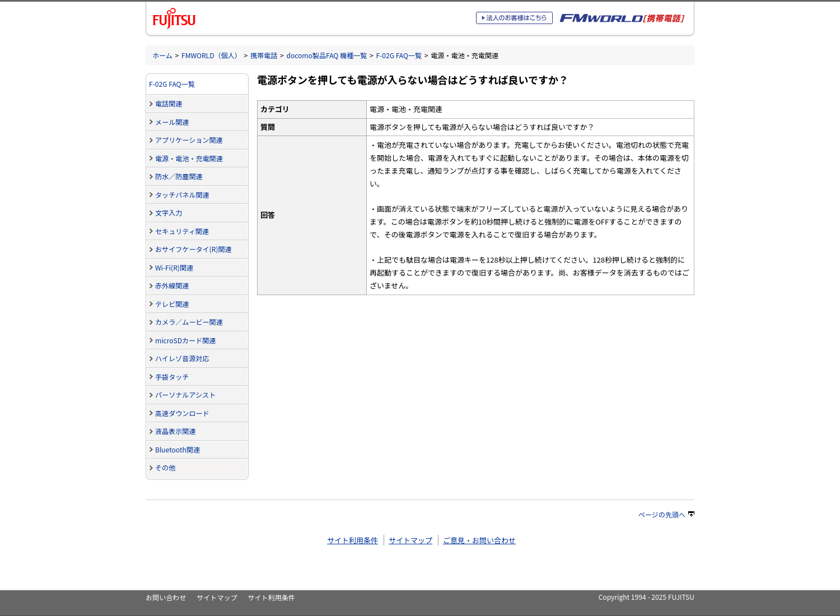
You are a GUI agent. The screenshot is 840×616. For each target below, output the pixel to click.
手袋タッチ (172, 377)
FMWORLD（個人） (211, 55)
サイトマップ (410, 540)
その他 (165, 467)
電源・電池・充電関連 (189, 158)
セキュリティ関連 (182, 231)
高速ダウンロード (182, 413)
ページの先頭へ (666, 514)
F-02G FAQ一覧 (399, 55)
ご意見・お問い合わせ (479, 540)
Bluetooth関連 (178, 449)
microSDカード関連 (185, 340)
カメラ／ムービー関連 (189, 322)
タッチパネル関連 (182, 195)
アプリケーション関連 (189, 140)
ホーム (162, 55)
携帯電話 (264, 55)
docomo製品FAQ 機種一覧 (326, 55)
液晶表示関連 (175, 431)
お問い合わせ (166, 597)
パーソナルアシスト (185, 395)
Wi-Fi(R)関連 (174, 267)
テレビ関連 (172, 304)
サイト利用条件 (353, 540)
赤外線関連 (172, 285)
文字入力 (169, 213)
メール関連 (172, 122)
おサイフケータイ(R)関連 (193, 249)
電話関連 (169, 103)
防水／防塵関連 (179, 176)
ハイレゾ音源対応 (182, 358)
